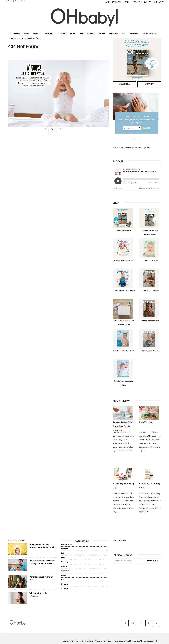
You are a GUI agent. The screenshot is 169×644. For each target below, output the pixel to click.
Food (73, 34)
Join (107, 2)
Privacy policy (101, 641)
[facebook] (125, 623)
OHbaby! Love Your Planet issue (124, 351)
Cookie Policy (69, 641)
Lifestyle (62, 34)
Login (126, 2)
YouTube (102, 34)
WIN (81, 34)
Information (21, 38)
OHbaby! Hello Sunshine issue (150, 351)
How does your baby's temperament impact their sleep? (42, 547)
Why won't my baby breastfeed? (38, 594)
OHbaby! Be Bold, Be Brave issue (124, 290)
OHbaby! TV (159, 2)
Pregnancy (15, 34)
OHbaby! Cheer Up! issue (150, 260)
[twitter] (18, 1)
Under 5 (37, 34)
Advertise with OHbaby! (119, 148)
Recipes (64, 575)
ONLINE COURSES (150, 34)
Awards (147, 2)
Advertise (117, 2)
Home (11, 38)
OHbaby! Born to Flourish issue (124, 260)
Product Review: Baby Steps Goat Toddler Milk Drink (123, 426)
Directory (113, 34)
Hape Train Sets (146, 422)
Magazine (64, 584)
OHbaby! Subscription (124, 230)
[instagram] (141, 623)
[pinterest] (149, 623)
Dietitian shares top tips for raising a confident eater (42, 562)
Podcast (90, 34)
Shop (124, 34)
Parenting (49, 34)
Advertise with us (67, 544)
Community (65, 571)
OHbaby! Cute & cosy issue (150, 321)
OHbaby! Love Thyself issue (150, 290)
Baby (27, 34)
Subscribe (136, 2)
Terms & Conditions (85, 641)
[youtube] (157, 623)
